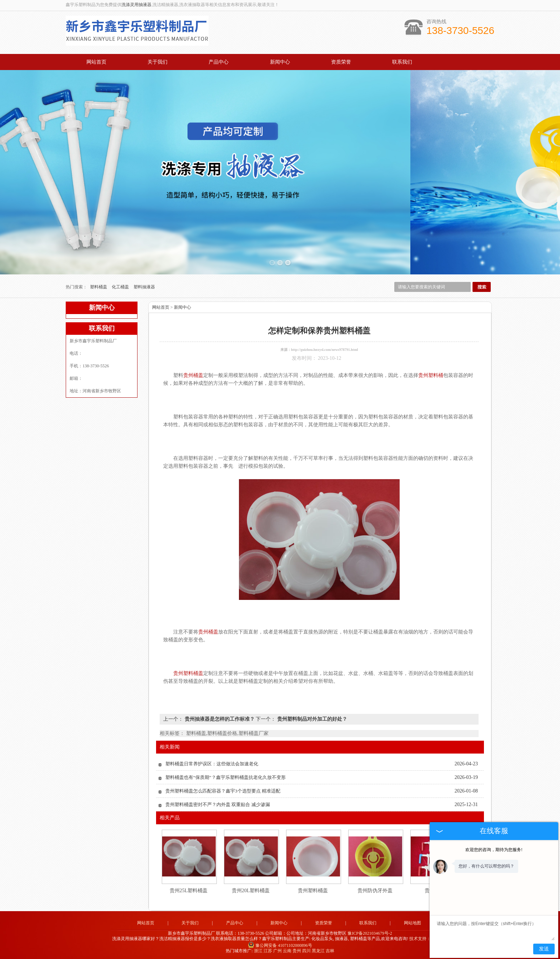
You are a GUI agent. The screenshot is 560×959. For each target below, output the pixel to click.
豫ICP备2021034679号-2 (370, 933)
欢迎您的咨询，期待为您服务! (494, 850)
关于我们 (157, 62)
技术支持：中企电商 (429, 939)
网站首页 (96, 62)
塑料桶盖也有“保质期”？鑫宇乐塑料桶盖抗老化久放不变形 (226, 777)
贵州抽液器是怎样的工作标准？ (219, 719)
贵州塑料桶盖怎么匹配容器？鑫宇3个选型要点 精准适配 (223, 791)
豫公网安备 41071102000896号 (280, 945)
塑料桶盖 (99, 287)
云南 (287, 951)
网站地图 (412, 923)
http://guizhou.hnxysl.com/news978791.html (325, 350)
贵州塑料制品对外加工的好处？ (311, 719)
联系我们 (402, 62)
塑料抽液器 (144, 287)
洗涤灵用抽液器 (136, 5)
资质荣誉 (341, 62)
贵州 (297, 951)
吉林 (330, 951)
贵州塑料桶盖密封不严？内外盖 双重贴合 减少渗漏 (218, 804)
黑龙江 (318, 951)
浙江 (258, 951)
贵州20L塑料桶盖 (251, 891)
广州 (277, 951)
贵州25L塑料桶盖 (189, 891)
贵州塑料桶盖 (313, 891)
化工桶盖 (121, 287)
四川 (306, 951)
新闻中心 (280, 62)
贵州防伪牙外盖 (375, 891)
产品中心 (219, 62)
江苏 (268, 951)
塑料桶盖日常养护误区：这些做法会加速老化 (212, 764)
